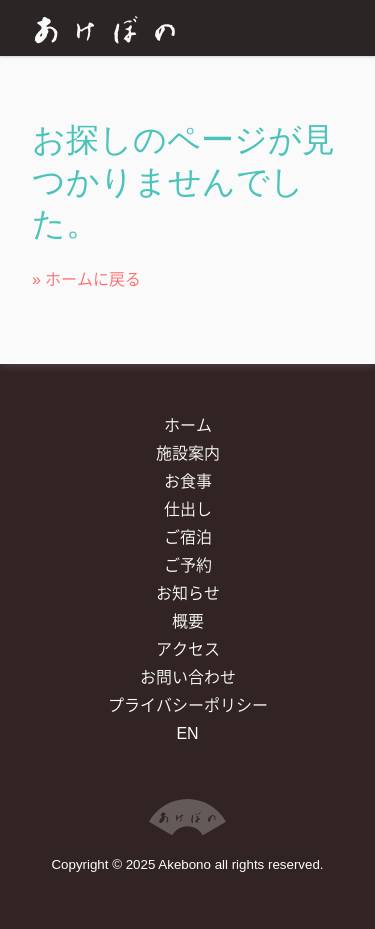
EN (187, 733)
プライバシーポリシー (188, 705)
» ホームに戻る (86, 279)
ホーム (188, 425)
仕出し (188, 509)
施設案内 (188, 453)
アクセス (188, 649)
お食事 (188, 481)
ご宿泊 (188, 537)
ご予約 (188, 565)
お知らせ (188, 593)
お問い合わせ (188, 677)
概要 (188, 621)
